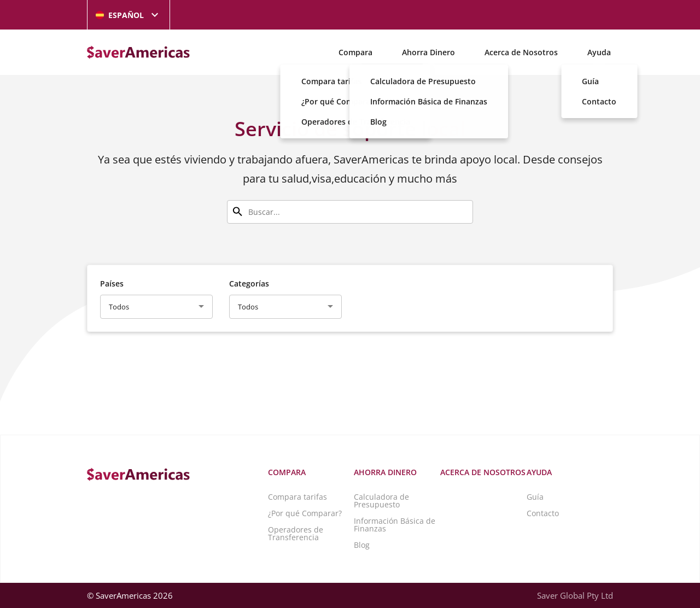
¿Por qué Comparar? (305, 513)
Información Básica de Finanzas (395, 525)
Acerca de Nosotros (521, 52)
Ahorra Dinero (428, 52)
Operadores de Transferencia (296, 533)
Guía (535, 497)
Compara (355, 52)
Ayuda (599, 52)
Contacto (543, 513)
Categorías (249, 283)
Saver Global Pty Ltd (575, 595)
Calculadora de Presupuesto (381, 501)
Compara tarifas (297, 497)
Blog (362, 545)
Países (112, 283)
